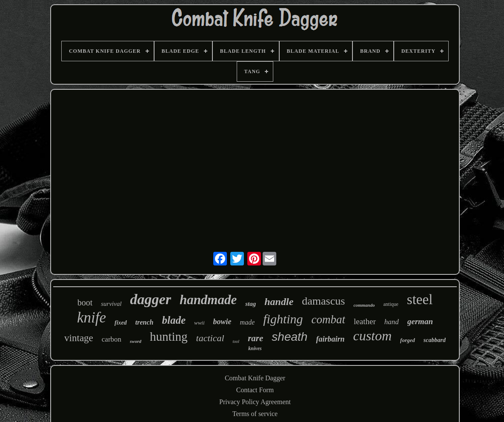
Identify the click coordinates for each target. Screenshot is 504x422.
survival (111, 304)
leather (365, 321)
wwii (199, 323)
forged (408, 340)
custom (372, 336)
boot (85, 302)
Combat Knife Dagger (255, 378)
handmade (208, 300)
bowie (222, 322)
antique (391, 304)
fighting (283, 319)
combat (328, 319)
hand (392, 322)
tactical (210, 338)
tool (236, 341)
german (420, 321)
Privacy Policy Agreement (255, 402)
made (248, 322)
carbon (112, 339)
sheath (289, 337)
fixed (121, 323)
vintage (79, 338)
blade (174, 320)
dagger (151, 299)
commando (364, 305)
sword (136, 341)
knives (255, 348)
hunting (169, 336)
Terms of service (255, 414)
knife (92, 318)
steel (420, 299)
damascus (323, 301)
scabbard (435, 340)
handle (279, 302)
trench (145, 322)
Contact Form (255, 390)
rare (255, 338)
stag (251, 304)
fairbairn (330, 339)
